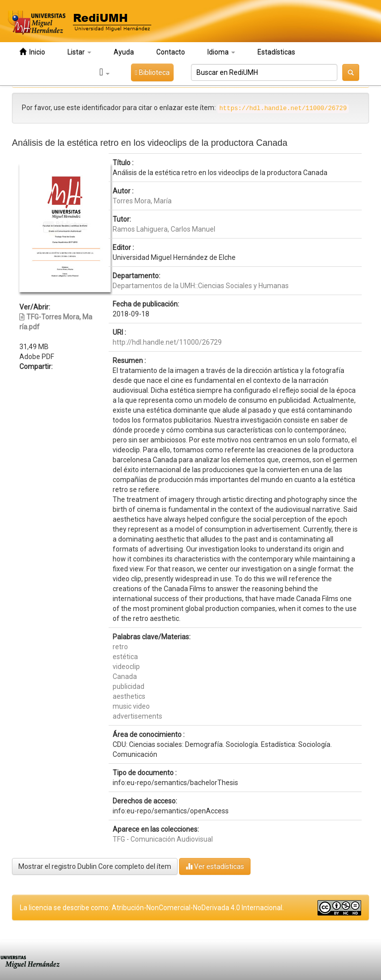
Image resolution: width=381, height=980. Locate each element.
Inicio (32, 52)
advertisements (137, 716)
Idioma (221, 52)
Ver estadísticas (215, 866)
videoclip (126, 667)
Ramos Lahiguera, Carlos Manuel (164, 229)
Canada (125, 676)
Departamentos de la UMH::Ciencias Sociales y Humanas (201, 286)
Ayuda (124, 52)
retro (120, 647)
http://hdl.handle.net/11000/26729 (167, 342)
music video (131, 706)
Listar (79, 52)
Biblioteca (152, 72)
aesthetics (129, 696)
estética (125, 657)
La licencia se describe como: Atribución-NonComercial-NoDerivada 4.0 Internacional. (152, 908)
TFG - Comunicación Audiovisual (163, 839)
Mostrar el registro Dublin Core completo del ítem (95, 866)
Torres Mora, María (142, 201)
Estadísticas (276, 52)
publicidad (128, 686)
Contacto (171, 52)
